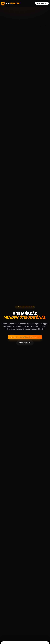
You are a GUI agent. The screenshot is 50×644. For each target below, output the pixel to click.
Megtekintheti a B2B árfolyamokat (25, 337)
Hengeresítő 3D (25, 343)
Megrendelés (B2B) (42, 3)
